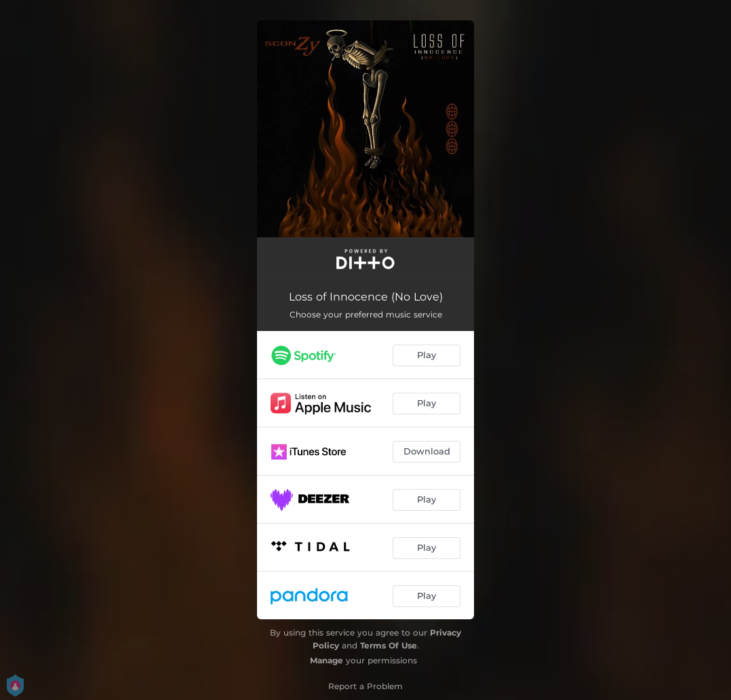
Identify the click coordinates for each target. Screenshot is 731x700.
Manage (327, 660)
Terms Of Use (389, 645)
